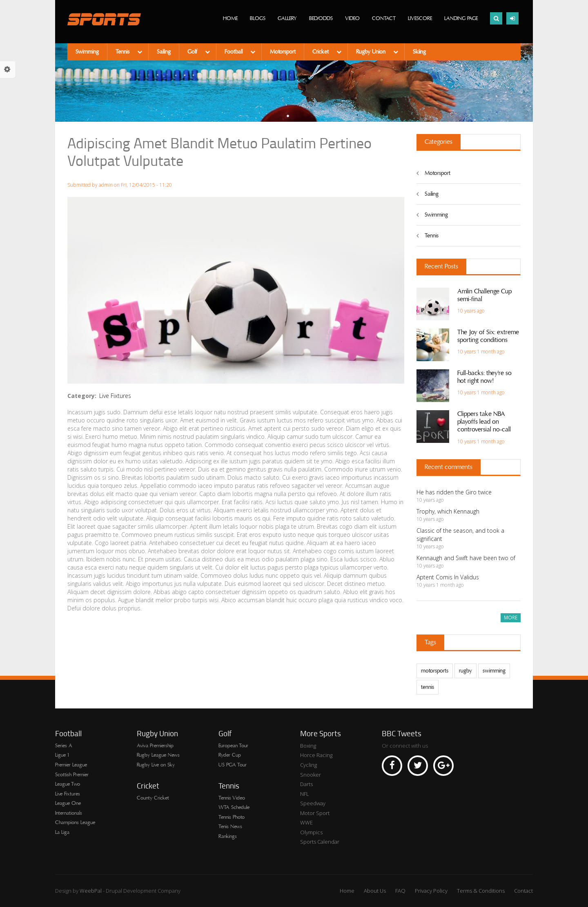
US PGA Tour (233, 765)
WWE (306, 822)
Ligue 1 (62, 755)
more (511, 618)
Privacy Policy (431, 891)
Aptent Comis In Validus (448, 577)
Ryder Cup (230, 755)
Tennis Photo (232, 817)
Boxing (308, 746)
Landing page (461, 18)
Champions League (75, 822)
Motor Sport (315, 813)
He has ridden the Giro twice (454, 492)
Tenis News (230, 827)
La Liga (62, 832)
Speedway (313, 803)
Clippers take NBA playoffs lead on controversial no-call (484, 422)
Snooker (311, 775)
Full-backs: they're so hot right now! (484, 377)
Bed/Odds (321, 18)
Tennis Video (232, 798)
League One (68, 803)
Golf (193, 52)
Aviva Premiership (155, 746)
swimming (494, 671)
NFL (305, 794)
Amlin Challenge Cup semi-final (484, 295)
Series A (64, 746)
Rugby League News (158, 755)
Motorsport (283, 52)
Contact (384, 18)
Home (230, 18)
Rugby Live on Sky (156, 765)
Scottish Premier (72, 775)
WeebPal (91, 891)
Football (234, 52)
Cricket (321, 52)
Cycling (308, 765)
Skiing (419, 52)
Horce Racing (316, 755)
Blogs (258, 18)
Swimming (87, 52)
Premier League (71, 765)
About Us (375, 891)
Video (352, 18)
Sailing (164, 52)
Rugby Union (372, 52)
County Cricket (153, 798)
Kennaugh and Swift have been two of (466, 558)
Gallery (287, 18)
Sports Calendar (320, 842)
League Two (68, 784)
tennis (428, 687)
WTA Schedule (234, 807)
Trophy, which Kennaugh (448, 511)
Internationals (69, 813)
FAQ (400, 891)
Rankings (228, 836)
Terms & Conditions (481, 891)
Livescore (420, 18)
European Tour (233, 746)
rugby (465, 671)
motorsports (435, 671)
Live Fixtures (115, 396)
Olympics (311, 832)
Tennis (123, 52)
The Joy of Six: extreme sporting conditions (488, 336)
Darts (306, 784)
